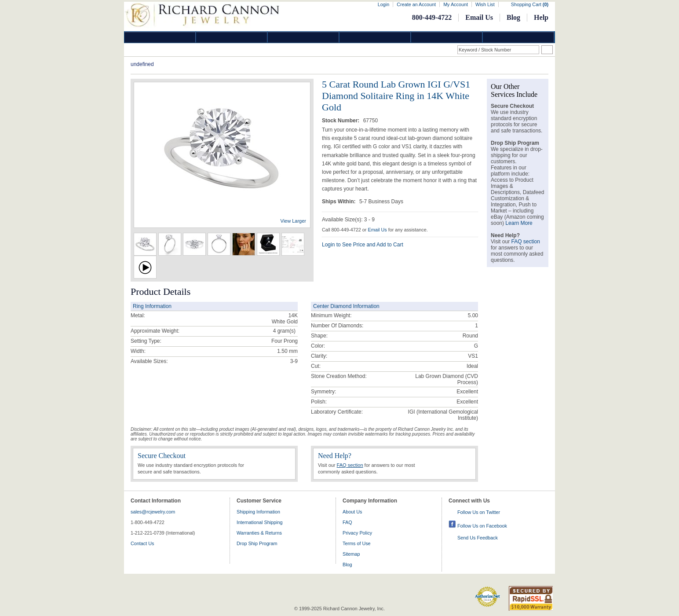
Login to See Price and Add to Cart (363, 245)
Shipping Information (258, 512)
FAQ (347, 522)
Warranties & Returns (259, 533)
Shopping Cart (530, 4)
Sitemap (351, 554)
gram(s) (284, 331)
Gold (232, 37)
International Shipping (259, 522)
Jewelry (375, 37)
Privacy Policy (357, 533)
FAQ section (350, 465)
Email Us (479, 17)
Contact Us (142, 543)
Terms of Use (357, 543)
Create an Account (416, 4)
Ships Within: (339, 202)
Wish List (485, 4)
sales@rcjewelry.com (153, 512)
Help (541, 17)
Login (383, 4)
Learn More (519, 223)
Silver (303, 37)
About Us (352, 512)
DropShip (518, 37)
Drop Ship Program (257, 543)
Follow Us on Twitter (479, 512)
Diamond (160, 37)
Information (447, 37)
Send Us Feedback (478, 538)
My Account (456, 4)
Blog (513, 17)
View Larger (294, 221)
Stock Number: (341, 121)
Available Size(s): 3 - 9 (348, 220)
